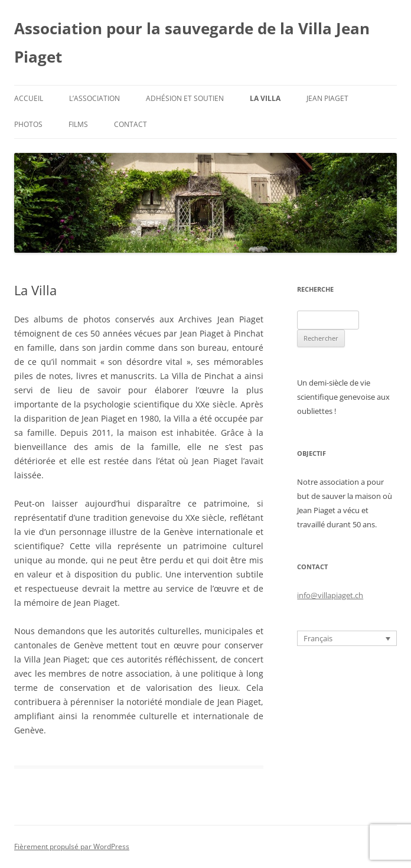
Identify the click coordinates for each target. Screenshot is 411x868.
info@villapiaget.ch (330, 595)
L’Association (94, 98)
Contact (131, 124)
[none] (347, 638)
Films (78, 124)
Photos (28, 124)
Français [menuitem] (318, 638)
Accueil (29, 98)
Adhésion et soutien (185, 98)
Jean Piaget (327, 98)
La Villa (265, 98)
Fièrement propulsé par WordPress (72, 846)
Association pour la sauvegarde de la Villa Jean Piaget (192, 43)
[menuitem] (347, 638)
